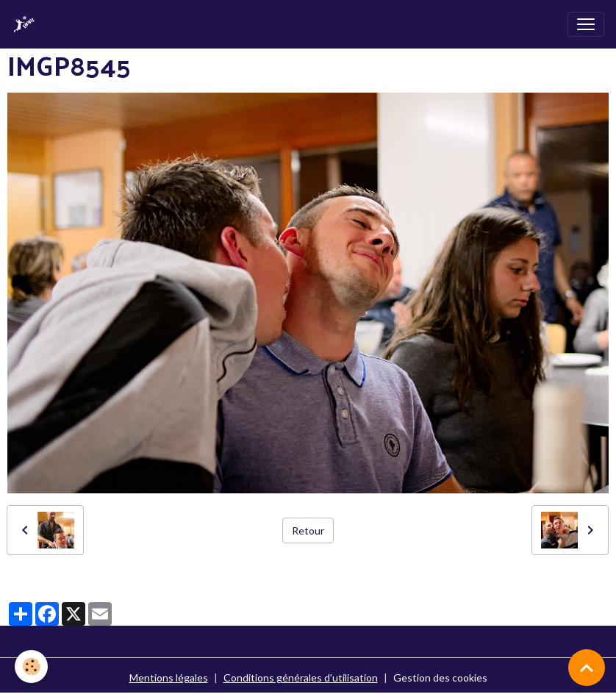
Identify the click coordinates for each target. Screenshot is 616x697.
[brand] (27, 24)
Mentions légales (169, 678)
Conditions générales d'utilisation (301, 678)
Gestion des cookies (440, 678)
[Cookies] (31, 666)
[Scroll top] (587, 668)
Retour (308, 530)
